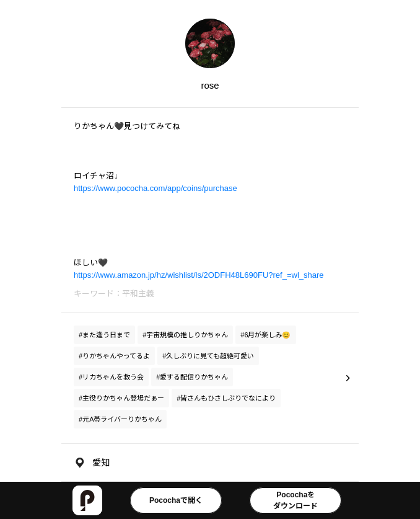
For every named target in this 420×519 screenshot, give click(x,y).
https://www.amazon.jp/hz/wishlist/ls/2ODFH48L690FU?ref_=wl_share (199, 275)
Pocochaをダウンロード (295, 500)
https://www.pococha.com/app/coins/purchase (155, 188)
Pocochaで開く (176, 500)
